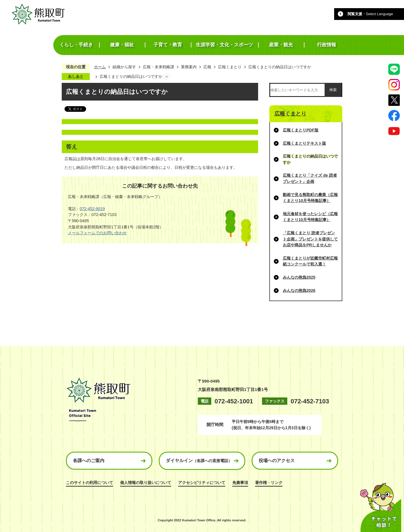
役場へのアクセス (277, 461)
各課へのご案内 (89, 461)
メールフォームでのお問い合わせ (97, 233)
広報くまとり (230, 67)
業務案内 (189, 67)
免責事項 (240, 483)
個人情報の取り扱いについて (146, 483)
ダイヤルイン (199, 461)
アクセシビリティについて (202, 483)
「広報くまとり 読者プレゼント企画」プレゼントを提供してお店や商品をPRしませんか (310, 239)
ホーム (100, 67)
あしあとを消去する (167, 77)
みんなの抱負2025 (299, 277)
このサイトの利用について (89, 483)
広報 (207, 67)
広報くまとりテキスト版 (304, 143)
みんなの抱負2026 (299, 290)
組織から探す (124, 67)
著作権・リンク (269, 483)
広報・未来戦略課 (159, 67)
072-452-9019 (92, 209)
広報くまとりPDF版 (301, 130)
